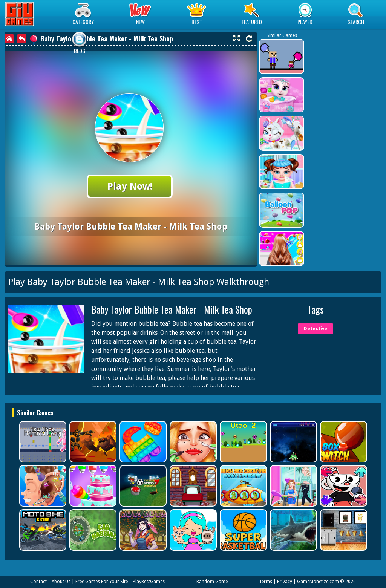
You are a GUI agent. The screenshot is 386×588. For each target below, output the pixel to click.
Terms (266, 582)
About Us (61, 582)
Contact (38, 582)
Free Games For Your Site (102, 582)
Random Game (212, 582)
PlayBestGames (149, 582)
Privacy (285, 582)
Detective (316, 329)
